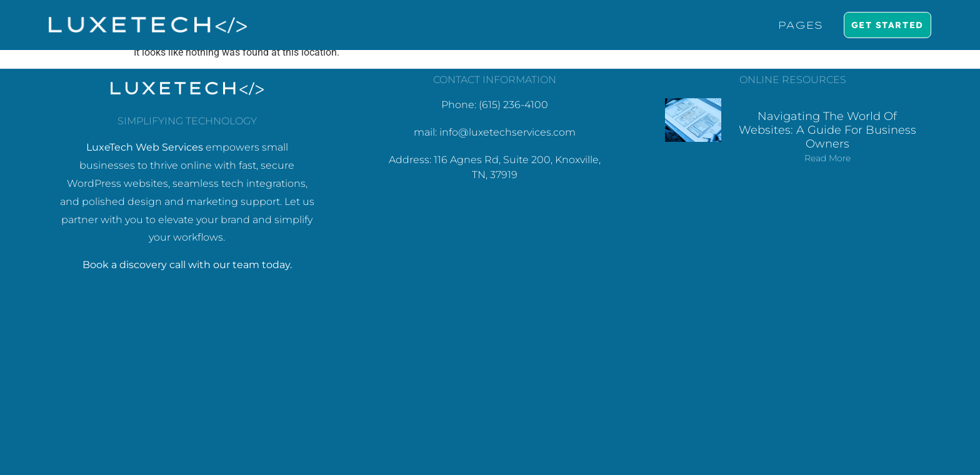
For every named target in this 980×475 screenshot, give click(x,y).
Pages (800, 25)
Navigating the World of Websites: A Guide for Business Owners (827, 130)
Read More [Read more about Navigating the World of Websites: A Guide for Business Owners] (827, 158)
